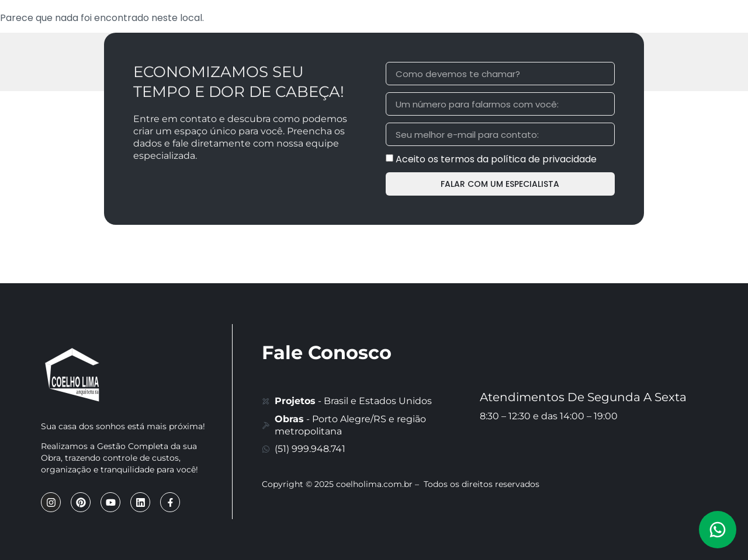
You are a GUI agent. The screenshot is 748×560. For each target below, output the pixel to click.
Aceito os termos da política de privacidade (496, 159)
